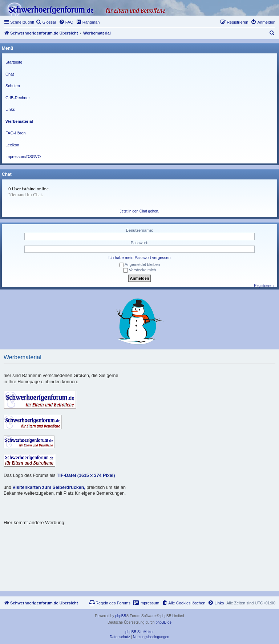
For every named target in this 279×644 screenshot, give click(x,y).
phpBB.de (163, 622)
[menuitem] (46, 22)
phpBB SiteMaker (139, 632)
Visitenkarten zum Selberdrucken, (49, 487)
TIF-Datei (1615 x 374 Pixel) (86, 475)
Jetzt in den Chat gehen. (139, 211)
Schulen (13, 86)
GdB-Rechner (18, 98)
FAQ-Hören (16, 133)
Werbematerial (19, 121)
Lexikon (12, 145)
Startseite (14, 62)
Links (10, 109)
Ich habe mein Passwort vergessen (139, 258)
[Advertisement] (136, 542)
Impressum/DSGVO (23, 157)
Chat (10, 74)
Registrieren (264, 286)
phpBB (121, 616)
